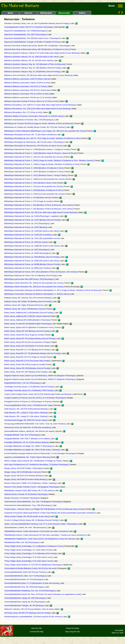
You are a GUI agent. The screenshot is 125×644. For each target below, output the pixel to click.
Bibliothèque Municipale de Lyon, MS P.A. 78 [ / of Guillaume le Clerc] (43, 138)
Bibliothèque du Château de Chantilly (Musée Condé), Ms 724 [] (35, 127)
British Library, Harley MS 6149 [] (24, 346)
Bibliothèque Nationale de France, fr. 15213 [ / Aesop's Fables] (36, 175)
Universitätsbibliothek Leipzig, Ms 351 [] (25, 602)
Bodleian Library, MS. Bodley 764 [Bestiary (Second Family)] (28, 302)
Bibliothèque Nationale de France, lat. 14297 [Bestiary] (26, 227)
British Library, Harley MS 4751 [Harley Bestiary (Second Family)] (30, 339)
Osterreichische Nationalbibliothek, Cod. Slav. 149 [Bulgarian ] (33, 502)
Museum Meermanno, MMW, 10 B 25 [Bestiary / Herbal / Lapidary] (30, 483)
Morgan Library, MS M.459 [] (22, 472)
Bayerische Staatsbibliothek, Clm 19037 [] (26, 35)
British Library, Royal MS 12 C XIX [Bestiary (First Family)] (27, 350)
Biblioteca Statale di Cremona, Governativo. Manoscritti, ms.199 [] (34, 116)
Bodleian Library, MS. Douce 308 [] (25, 309)
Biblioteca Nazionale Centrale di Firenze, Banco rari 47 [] (31, 101)
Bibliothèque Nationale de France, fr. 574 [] (28, 201)
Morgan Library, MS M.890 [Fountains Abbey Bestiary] (26, 479)
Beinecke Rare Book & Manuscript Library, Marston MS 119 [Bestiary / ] (37, 46)
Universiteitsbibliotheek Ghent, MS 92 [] (25, 572)
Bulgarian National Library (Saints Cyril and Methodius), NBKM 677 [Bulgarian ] (40, 379)
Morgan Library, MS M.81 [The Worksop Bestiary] (24, 476)
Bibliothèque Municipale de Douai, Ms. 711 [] (30, 135)
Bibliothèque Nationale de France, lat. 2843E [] (27, 253)
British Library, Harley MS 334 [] (24, 335)
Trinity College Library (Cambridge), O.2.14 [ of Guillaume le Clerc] (34, 546)
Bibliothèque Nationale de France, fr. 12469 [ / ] (37, 149)
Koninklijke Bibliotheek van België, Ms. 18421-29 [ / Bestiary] (32, 450)
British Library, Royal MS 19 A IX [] (25, 357)
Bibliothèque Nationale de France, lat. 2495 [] (26, 242)
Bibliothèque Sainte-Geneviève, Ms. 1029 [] (34, 287)
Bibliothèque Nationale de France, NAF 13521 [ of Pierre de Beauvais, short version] (41, 272)
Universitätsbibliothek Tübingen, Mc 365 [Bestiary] (24, 606)
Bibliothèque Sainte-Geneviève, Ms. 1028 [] (34, 283)
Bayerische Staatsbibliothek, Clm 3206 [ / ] (32, 38)
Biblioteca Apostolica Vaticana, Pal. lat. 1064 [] (32, 57)
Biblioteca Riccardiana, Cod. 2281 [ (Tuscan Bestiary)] (38, 109)
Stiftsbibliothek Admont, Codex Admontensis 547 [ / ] (45, 535)
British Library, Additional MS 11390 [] (27, 316)
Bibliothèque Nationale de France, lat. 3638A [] (32, 261)
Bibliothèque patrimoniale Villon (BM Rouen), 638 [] (29, 279)
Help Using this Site (72, 632)
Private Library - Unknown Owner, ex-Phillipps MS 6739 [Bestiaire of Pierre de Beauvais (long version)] (45, 509)
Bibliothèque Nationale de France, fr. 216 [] (34, 186)
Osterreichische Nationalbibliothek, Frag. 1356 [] (28, 505)
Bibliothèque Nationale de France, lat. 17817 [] (32, 238)
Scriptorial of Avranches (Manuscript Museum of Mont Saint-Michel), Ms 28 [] (50, 513)
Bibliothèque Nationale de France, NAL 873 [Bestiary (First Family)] (31, 276)
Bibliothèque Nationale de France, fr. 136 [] (34, 157)
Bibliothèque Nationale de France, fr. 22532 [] (35, 194)
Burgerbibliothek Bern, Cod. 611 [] (22, 383)
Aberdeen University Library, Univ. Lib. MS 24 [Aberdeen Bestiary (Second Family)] (37, 23)
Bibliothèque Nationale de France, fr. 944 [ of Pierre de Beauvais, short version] (39, 209)
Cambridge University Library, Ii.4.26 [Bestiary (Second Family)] (29, 387)
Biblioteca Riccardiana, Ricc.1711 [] (23, 112)
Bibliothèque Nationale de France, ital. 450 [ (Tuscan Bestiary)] (41, 212)
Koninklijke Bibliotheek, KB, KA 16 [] (27, 442)
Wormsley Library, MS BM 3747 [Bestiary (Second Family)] (27, 613)
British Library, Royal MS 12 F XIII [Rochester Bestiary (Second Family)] (32, 353)
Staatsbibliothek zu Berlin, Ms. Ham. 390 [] (25, 528)
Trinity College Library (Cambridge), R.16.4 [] (29, 561)
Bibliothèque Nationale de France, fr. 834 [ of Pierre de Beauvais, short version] (39, 205)
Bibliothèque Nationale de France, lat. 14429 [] (32, 231)
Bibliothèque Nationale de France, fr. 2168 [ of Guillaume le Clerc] (34, 190)
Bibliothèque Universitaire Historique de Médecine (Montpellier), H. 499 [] (37, 294)
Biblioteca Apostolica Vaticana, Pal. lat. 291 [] (29, 61)
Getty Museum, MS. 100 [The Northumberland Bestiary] (26, 409)
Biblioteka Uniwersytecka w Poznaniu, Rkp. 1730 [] (29, 120)
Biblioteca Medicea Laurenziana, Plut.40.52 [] (28, 90)
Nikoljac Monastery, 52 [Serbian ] (22, 498)
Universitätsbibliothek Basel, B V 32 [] (24, 579)
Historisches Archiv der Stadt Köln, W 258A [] (28, 428)
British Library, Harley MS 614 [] (27, 342)
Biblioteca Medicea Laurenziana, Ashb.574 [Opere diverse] (27, 79)
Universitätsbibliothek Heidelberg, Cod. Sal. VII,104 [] (30, 591)
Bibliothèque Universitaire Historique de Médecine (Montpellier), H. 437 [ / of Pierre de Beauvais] (53, 290)
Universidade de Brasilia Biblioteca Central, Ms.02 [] (30, 568)
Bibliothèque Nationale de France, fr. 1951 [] (30, 183)
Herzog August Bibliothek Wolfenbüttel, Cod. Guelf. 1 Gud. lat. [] (35, 424)
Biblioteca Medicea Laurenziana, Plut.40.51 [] (26, 86)
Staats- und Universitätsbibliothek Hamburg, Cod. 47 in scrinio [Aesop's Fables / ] (41, 524)
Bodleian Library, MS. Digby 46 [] (24, 305)
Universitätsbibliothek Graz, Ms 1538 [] (24, 587)
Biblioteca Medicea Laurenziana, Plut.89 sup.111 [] (28, 98)
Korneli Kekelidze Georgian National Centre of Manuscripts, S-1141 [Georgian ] (40, 453)
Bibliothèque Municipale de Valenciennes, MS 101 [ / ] (34, 142)
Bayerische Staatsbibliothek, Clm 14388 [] (26, 31)
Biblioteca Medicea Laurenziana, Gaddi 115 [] (27, 83)
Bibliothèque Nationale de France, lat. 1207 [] (27, 224)
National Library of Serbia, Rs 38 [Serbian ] (26, 494)
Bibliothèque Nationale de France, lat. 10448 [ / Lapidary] (31, 216)
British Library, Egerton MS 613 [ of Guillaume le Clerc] (29, 327)
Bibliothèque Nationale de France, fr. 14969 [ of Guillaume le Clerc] (34, 168)
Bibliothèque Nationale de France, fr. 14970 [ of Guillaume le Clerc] (34, 172)
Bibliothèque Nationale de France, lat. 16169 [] (28, 235)
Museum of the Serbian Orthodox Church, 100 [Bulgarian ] (32, 487)
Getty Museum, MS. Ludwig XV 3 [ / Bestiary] (26, 413)
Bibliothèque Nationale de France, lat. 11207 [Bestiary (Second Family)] (32, 220)
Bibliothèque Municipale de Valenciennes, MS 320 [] (33, 146)
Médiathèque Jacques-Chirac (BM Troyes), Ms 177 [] (29, 491)
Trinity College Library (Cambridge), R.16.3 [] (29, 557)
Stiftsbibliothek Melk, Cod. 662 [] (22, 542)
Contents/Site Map (37, 632)
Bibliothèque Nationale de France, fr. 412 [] (28, 198)
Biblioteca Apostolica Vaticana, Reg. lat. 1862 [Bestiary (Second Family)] (33, 68)
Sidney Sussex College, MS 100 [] (27, 516)
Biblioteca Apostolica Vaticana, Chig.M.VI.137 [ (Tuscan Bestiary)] (42, 53)
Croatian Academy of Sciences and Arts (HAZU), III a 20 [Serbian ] (35, 398)
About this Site (36, 628)
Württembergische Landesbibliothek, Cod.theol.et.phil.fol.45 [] (33, 617)
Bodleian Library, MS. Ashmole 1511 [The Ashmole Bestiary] (28, 298)
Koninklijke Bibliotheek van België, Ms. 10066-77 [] (29, 446)
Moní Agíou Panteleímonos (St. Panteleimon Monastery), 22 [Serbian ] (37, 465)
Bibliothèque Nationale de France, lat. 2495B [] (32, 246)
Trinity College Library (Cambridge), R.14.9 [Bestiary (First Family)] (31, 554)
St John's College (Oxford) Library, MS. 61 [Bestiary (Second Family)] (32, 520)
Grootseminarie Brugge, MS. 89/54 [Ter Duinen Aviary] (26, 420)
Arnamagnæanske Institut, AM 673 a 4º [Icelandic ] (29, 27)
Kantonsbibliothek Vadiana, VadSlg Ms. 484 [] (29, 431)
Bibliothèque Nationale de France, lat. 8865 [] (27, 268)
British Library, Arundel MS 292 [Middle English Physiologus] (28, 324)
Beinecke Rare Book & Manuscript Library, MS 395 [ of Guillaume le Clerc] (37, 49)
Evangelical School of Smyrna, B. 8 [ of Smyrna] (28, 402)
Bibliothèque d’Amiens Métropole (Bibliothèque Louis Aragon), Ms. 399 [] (45, 131)
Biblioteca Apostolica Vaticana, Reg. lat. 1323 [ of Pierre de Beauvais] (35, 64)
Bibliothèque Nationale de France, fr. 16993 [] (35, 179)
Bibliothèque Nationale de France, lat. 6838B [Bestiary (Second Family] (32, 264)
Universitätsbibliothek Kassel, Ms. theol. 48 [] (43, 594)
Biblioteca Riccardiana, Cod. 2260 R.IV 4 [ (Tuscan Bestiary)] (40, 105)
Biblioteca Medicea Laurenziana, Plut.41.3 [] (27, 94)
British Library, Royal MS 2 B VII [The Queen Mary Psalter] (27, 361)
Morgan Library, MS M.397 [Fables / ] (24, 468)
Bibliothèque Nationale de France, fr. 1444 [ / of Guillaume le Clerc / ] (49, 161)
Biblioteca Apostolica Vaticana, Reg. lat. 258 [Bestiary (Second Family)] (32, 72)
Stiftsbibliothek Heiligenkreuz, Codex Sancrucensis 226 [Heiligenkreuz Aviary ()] (39, 539)
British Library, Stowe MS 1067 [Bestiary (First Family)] (26, 372)
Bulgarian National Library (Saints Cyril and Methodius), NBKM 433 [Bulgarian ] (40, 376)
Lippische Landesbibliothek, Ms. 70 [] (27, 457)
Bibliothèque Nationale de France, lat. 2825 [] (27, 250)
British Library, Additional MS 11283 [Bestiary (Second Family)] (29, 313)
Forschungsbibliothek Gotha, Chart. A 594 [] (29, 405)
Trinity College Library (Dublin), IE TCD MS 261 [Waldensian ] (33, 565)
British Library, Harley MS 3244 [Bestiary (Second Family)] (27, 331)
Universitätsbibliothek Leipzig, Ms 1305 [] (25, 598)
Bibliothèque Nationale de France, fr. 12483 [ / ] (41, 153)
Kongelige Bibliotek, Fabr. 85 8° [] (22, 435)
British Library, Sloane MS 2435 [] (25, 365)
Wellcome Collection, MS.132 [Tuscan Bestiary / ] (29, 609)
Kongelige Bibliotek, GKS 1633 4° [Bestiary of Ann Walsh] (27, 439)
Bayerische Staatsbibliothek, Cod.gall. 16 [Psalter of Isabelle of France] (32, 42)
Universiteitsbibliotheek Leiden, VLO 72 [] (25, 576)
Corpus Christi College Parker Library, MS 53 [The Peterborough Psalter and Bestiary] (38, 394)
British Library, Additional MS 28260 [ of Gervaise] (27, 320)
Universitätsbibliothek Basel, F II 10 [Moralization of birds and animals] (32, 583)
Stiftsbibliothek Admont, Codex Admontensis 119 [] (36, 531)
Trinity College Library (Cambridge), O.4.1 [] (28, 550)
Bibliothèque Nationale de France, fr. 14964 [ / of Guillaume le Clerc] (42, 164)
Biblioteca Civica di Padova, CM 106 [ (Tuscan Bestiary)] (38, 75)
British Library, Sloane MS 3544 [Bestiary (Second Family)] (27, 368)
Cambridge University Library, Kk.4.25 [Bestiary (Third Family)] (29, 390)
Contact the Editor (72, 628)
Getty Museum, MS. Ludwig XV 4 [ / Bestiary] (26, 416)
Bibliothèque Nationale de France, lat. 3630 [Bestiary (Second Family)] (32, 257)
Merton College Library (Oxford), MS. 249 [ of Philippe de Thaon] (33, 461)
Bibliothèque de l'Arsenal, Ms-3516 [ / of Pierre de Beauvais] (39, 123)
